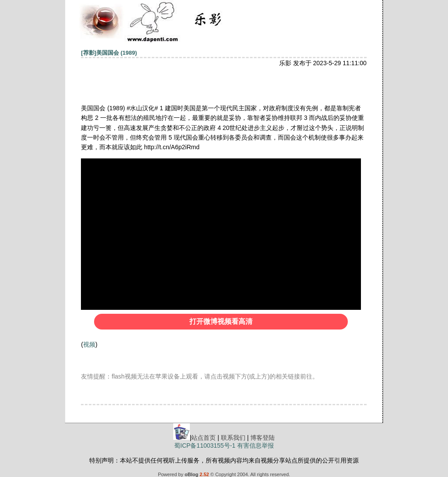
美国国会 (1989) (117, 53)
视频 (89, 344)
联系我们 (233, 438)
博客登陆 (262, 438)
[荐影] (89, 53)
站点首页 (203, 438)
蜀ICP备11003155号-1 (205, 445)
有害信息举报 (255, 445)
